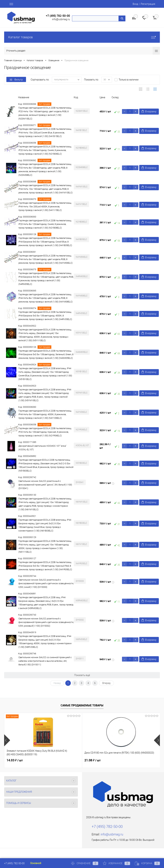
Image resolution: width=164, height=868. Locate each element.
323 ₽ (105, 148)
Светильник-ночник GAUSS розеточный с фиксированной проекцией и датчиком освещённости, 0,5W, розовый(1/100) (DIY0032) (46, 622)
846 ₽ (105, 353)
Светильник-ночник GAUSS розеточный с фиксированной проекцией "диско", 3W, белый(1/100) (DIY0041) (45, 485)
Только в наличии (129, 80)
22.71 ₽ (119, 760)
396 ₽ (105, 168)
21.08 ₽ (66, 760)
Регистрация (148, 4)
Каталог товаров (82, 37)
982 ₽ (105, 463)
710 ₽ (105, 131)
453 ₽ (105, 111)
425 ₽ (105, 413)
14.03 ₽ (15, 760)
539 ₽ (105, 582)
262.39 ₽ (105, 446)
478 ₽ (105, 296)
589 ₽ (105, 483)
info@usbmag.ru (61, 19)
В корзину (149, 111)
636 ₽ (105, 333)
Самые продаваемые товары (82, 705)
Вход (135, 4)
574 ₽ (105, 187)
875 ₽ (105, 240)
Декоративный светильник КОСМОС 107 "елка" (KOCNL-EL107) (42, 448)
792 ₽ (105, 640)
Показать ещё (82, 675)
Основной (36, 863)
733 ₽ (105, 523)
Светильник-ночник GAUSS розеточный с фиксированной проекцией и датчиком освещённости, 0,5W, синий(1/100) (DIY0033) (46, 583)
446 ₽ (105, 258)
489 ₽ (105, 502)
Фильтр (16, 80)
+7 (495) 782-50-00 (58, 16)
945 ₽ (105, 659)
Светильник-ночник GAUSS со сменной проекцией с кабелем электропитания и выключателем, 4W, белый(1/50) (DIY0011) (45, 661)
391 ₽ (105, 222)
